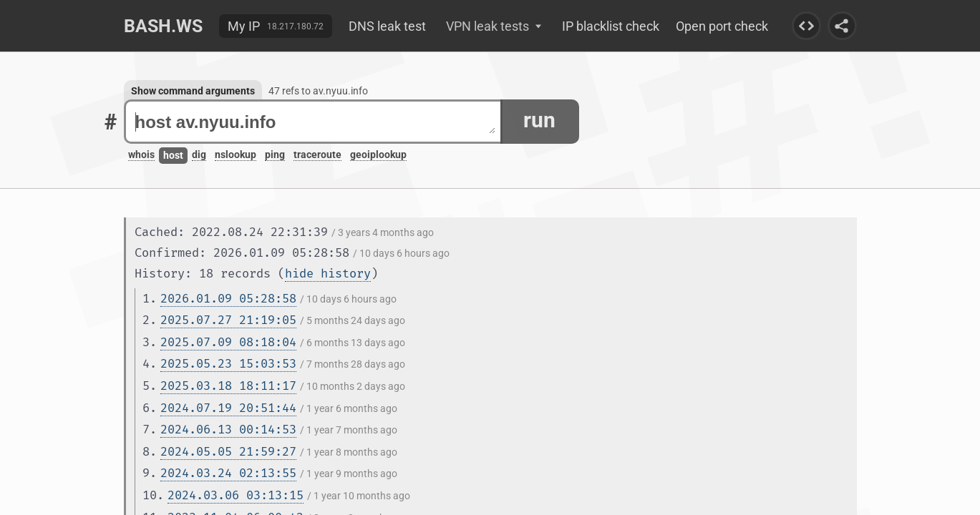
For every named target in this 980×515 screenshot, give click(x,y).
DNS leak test (387, 26)
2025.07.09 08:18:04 (228, 342)
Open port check (722, 26)
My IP (244, 26)
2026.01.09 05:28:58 (228, 299)
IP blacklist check (611, 26)
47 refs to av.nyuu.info (318, 91)
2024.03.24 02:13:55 (228, 473)
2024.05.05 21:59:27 (228, 452)
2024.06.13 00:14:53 (228, 430)
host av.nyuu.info (315, 122)
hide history (328, 274)
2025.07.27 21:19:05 (228, 320)
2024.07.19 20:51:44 (228, 408)
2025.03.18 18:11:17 (228, 386)
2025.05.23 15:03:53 (228, 364)
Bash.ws (163, 26)
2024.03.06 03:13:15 (236, 495)
